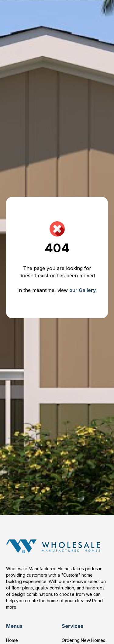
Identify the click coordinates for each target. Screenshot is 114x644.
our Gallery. (83, 290)
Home (12, 640)
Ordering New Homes (83, 640)
